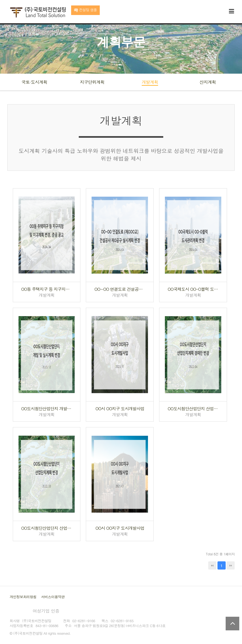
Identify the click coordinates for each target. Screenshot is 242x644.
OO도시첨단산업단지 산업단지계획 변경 (47, 528)
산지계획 (208, 82)
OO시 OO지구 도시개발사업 (120, 408)
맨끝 (231, 565)
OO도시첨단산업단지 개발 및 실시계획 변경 (47, 408)
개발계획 (150, 82)
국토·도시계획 (34, 82)
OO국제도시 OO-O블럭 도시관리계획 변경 (193, 289)
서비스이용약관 (53, 597)
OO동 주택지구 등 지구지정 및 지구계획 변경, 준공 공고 (47, 289)
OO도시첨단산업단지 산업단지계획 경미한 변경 (193, 408)
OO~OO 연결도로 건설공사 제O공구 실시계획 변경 (120, 289)
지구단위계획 (92, 82)
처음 (212, 565)
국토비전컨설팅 (38, 13)
